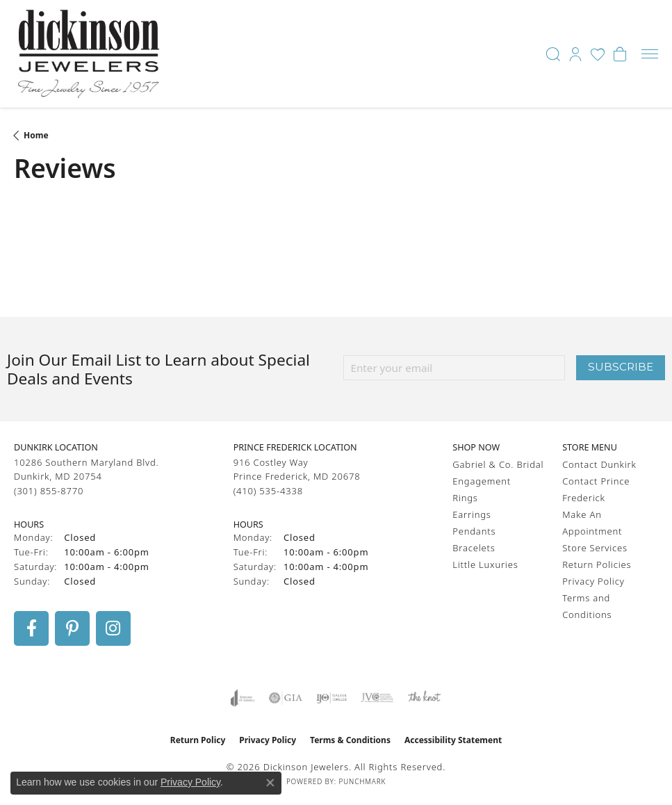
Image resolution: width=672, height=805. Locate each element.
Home (36, 135)
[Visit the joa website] (243, 698)
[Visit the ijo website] (332, 698)
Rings (465, 498)
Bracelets (474, 548)
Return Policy (198, 740)
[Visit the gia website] (286, 698)
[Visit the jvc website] (377, 698)
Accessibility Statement (453, 740)
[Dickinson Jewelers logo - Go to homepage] (89, 54)
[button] (553, 54)
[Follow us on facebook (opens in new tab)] (31, 628)
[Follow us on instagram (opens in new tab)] (113, 628)
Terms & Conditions (350, 740)
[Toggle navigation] (650, 54)
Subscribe (621, 367)
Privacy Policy (593, 581)
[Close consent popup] (270, 783)
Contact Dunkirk (599, 464)
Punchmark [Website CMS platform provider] (362, 781)
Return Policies (597, 564)
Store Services (595, 548)
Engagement (482, 481)
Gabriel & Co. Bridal (498, 464)
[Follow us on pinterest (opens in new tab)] (72, 628)
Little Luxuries (485, 564)
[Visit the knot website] (424, 698)
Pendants (474, 531)
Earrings (472, 514)
